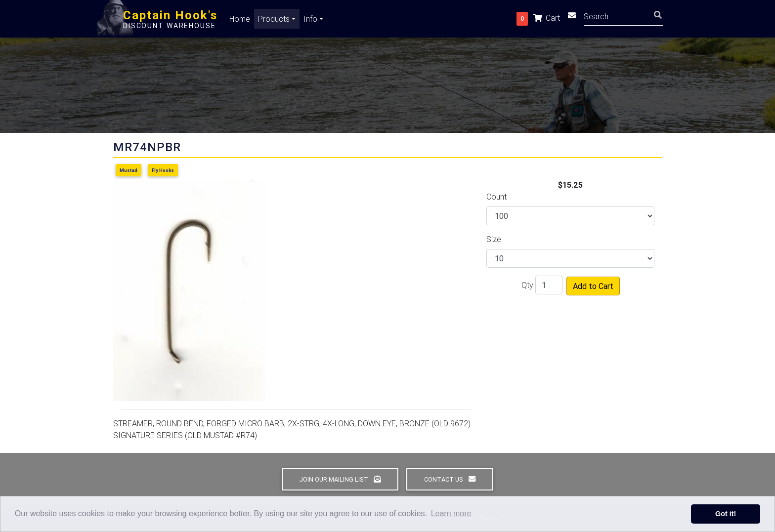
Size (494, 239)
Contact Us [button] (450, 479)
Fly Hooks (163, 170)
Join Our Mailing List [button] (340, 479)
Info (310, 21)
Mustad (129, 170)
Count (496, 197)
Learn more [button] (451, 513)
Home (240, 21)
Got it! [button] (726, 514)
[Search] (623, 18)
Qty (527, 285)
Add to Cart (593, 286)
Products (274, 21)
